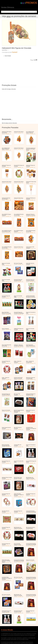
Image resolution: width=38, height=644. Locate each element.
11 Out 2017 (20, 578)
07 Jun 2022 (7, 429)
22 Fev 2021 (7, 396)
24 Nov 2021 (32, 380)
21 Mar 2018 (7, 265)
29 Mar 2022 (32, 265)
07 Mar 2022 (31, 151)
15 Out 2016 (7, 330)
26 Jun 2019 (7, 447)
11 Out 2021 (19, 513)
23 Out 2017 (7, 150)
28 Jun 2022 (32, 513)
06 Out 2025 (7, 380)
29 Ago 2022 (19, 497)
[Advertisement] (18, 72)
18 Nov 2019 (7, 496)
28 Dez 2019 (32, 447)
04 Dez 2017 (7, 580)
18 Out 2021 (7, 167)
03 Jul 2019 (7, 563)
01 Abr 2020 (32, 561)
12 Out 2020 (7, 463)
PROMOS (31, 3)
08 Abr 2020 (7, 282)
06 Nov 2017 (31, 430)
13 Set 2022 (19, 429)
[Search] (36, 12)
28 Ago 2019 (32, 249)
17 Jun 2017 (32, 479)
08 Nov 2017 (7, 411)
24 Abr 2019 (19, 463)
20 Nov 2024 (32, 363)
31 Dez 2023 (7, 363)
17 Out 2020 (20, 546)
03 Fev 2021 (20, 396)
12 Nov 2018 (31, 496)
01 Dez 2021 (7, 314)
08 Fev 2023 (20, 347)
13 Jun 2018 (20, 596)
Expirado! (15, 52)
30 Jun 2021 (20, 529)
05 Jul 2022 (19, 413)
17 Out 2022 (31, 184)
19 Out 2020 (19, 133)
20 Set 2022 (19, 447)
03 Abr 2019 (32, 298)
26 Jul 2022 (32, 412)
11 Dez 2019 (20, 331)
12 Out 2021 (7, 479)
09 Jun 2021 (20, 479)
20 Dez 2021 (32, 314)
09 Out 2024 (20, 363)
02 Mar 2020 (19, 167)
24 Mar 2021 (20, 298)
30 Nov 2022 (7, 347)
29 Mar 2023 (32, 347)
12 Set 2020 (7, 596)
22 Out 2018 (31, 134)
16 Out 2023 (7, 134)
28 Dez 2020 (7, 613)
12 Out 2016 (20, 264)
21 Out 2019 (31, 167)
